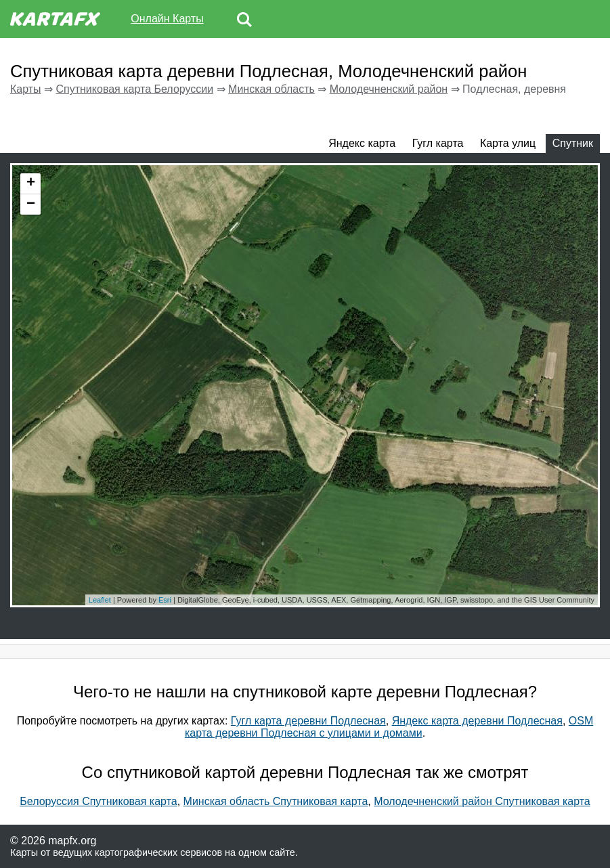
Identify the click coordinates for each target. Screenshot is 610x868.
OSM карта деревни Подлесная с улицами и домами (389, 727)
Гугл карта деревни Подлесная (308, 721)
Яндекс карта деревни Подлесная (477, 721)
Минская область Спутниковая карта (276, 801)
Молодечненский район (389, 89)
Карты (26, 89)
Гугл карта (438, 143)
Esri (165, 600)
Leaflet (100, 600)
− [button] (31, 204)
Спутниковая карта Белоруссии (134, 89)
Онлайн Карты (167, 19)
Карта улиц (508, 143)
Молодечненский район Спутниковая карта (482, 801)
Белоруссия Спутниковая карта (98, 801)
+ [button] (31, 183)
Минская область (271, 89)
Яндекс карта (362, 143)
